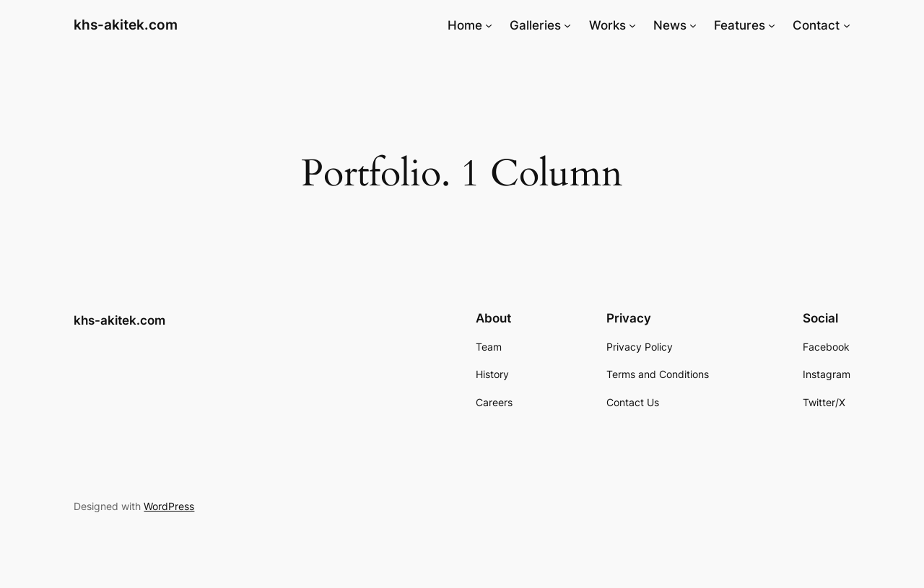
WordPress (169, 506)
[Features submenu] (772, 25)
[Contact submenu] (847, 25)
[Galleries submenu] (567, 25)
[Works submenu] (632, 25)
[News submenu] (693, 25)
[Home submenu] (489, 25)
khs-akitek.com (126, 25)
